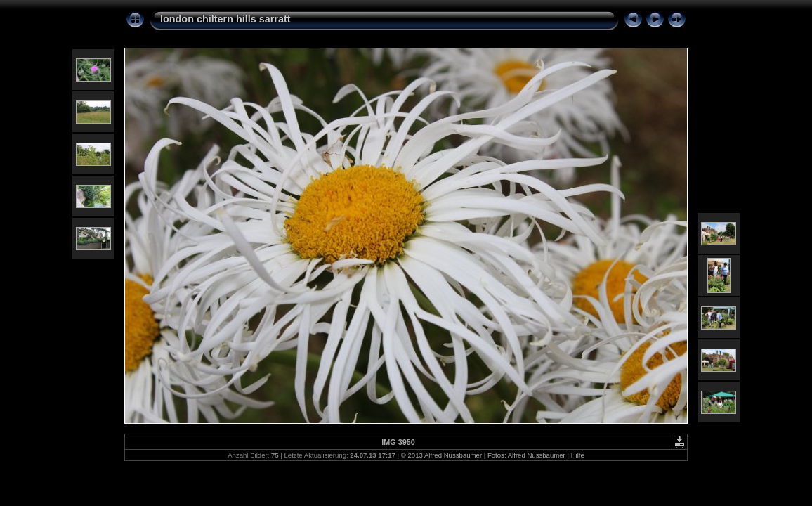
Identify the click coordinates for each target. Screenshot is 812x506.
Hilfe (578, 455)
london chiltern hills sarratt (225, 19)
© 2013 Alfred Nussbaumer (441, 455)
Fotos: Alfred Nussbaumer (526, 455)
